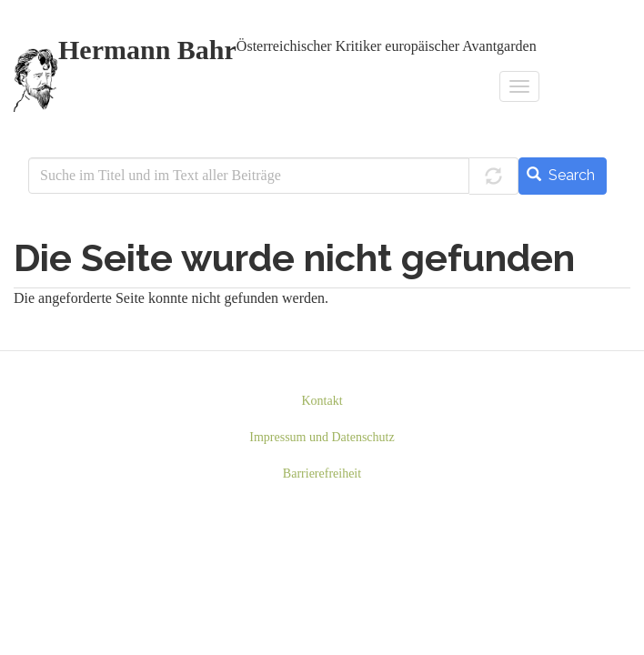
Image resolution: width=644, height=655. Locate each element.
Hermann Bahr (147, 50)
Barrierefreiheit (322, 474)
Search (561, 175)
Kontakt (322, 401)
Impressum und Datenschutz (322, 437)
